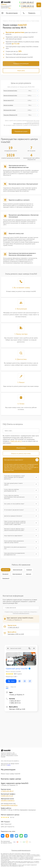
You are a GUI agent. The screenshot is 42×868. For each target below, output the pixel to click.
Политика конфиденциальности (21, 850)
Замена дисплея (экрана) (10, 110)
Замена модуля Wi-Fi (9, 100)
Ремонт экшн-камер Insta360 (11, 774)
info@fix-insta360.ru (8, 800)
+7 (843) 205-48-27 (27, 2)
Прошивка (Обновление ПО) (10, 115)
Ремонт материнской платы (10, 91)
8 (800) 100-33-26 (7, 796)
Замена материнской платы (10, 95)
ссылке (9, 765)
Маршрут (11, 681)
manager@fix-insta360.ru (9, 805)
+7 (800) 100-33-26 (27, 6)
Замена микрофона (8, 105)
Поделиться (3, 836)
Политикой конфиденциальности (21, 613)
